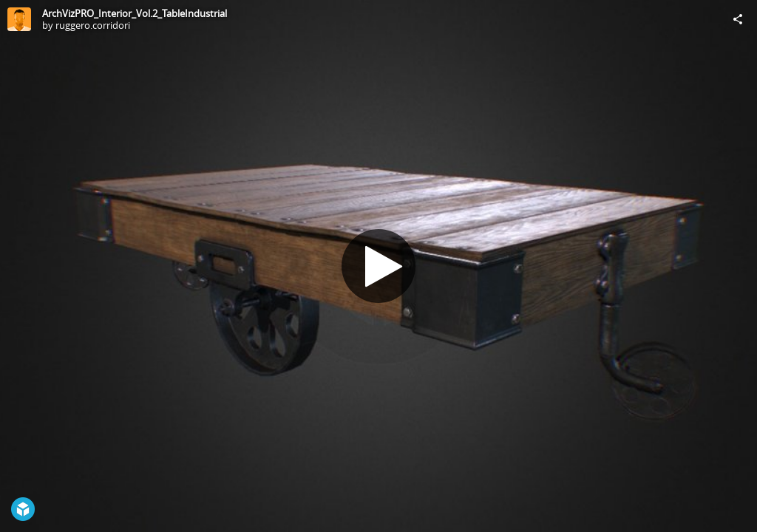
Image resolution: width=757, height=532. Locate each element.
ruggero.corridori (93, 25)
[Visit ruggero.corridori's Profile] (19, 19)
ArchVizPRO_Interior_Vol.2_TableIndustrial (135, 13)
